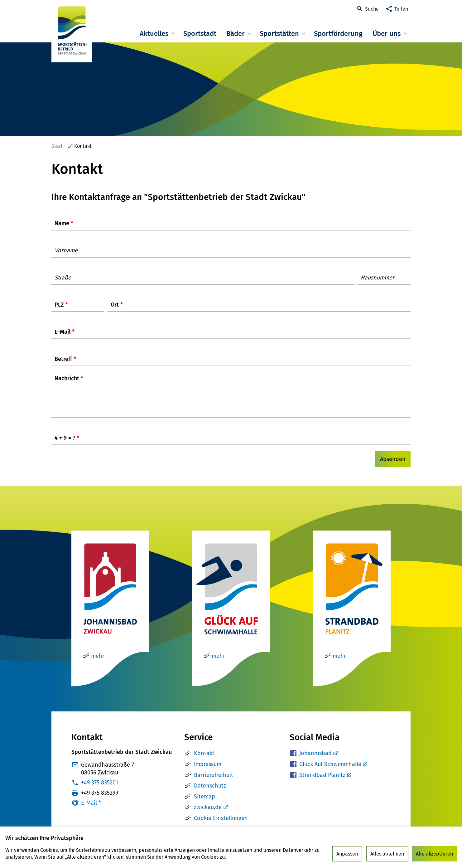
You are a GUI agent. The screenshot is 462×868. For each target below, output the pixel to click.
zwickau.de (208, 813)
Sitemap (205, 803)
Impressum (208, 770)
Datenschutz (210, 792)
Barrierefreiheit (214, 781)
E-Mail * (91, 809)
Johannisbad (318, 759)
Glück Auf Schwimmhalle (333, 770)
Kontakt (204, 759)
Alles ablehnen (387, 854)
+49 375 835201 (100, 789)
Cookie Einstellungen (221, 824)
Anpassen (347, 854)
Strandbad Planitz (325, 781)
